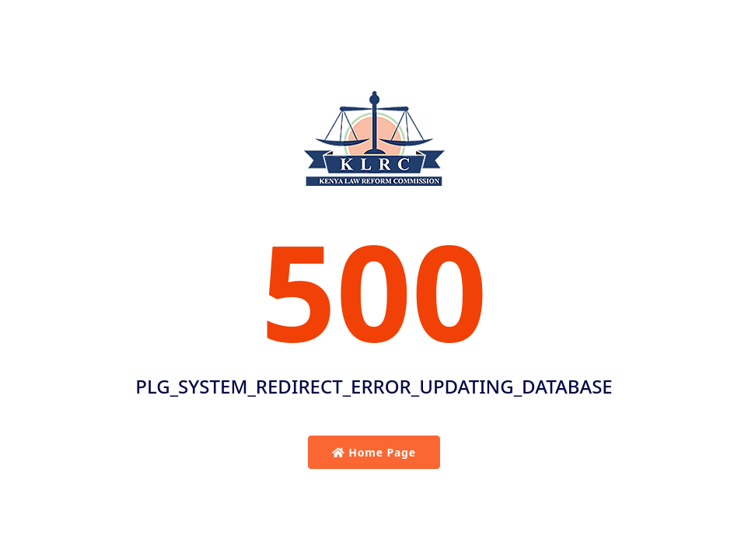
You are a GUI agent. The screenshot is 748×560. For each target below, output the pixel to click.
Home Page (374, 452)
